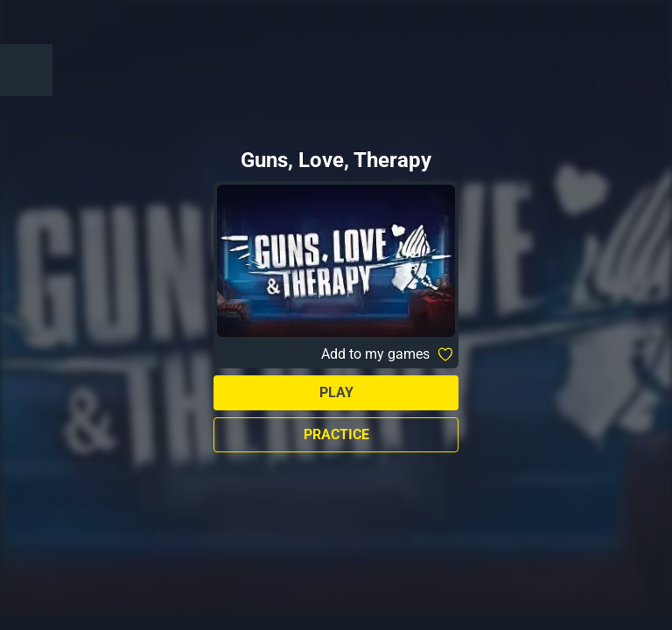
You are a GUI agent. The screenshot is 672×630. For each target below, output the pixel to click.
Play (336, 392)
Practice (336, 434)
